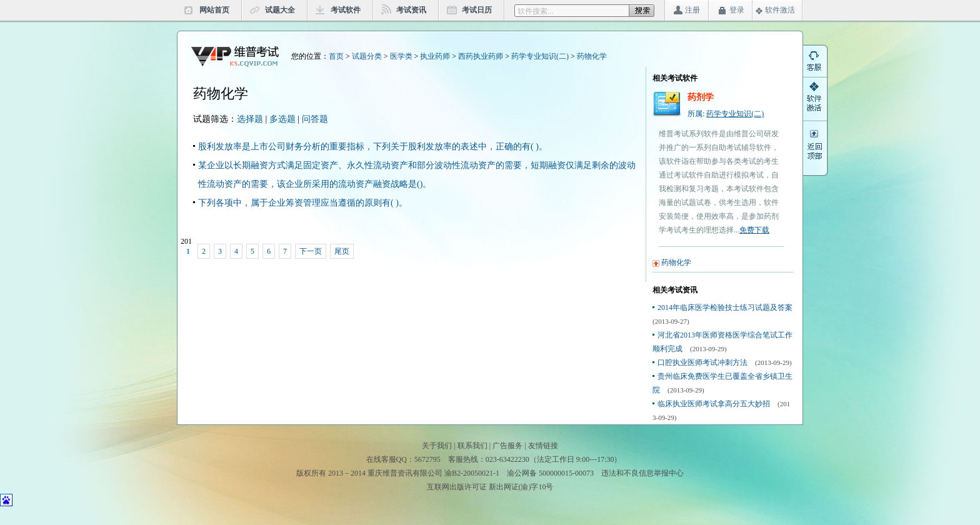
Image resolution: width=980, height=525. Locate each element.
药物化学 (592, 56)
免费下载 (754, 230)
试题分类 (367, 56)
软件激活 (780, 10)
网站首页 (214, 10)
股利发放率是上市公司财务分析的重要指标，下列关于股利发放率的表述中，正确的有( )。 (373, 147)
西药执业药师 (481, 56)
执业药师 (435, 56)
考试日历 (477, 10)
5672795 (427, 459)
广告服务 (507, 446)
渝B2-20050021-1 (472, 473)
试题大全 (280, 10)
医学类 (401, 56)
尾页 (342, 251)
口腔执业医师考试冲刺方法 (702, 362)
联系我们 (472, 446)
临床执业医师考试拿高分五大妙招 (714, 404)
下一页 (311, 251)
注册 (692, 10)
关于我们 (437, 446)
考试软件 (346, 10)
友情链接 (543, 446)
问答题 (315, 119)
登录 (737, 10)
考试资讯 (411, 10)
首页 (336, 56)
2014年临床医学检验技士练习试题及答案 (725, 307)
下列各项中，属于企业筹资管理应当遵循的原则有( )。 (303, 203)
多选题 (282, 119)
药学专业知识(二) (540, 56)
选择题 (250, 119)
